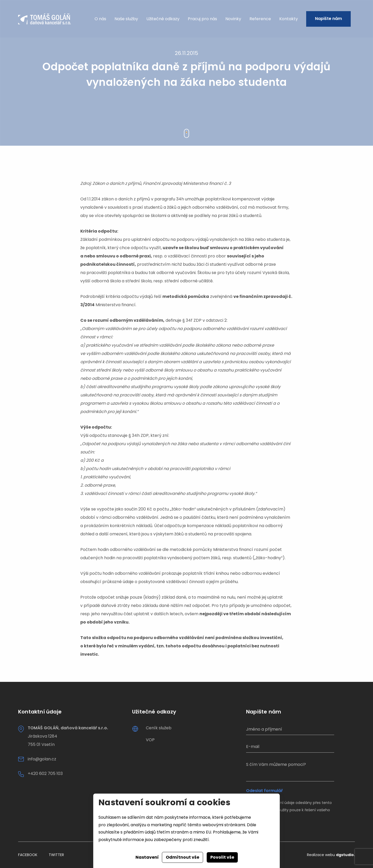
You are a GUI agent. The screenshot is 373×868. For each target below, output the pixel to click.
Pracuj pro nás (202, 19)
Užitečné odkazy (163, 19)
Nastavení (147, 857)
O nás (100, 19)
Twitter (56, 855)
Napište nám (328, 19)
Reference (260, 19)
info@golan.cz (42, 759)
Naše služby (126, 19)
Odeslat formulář (264, 791)
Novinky (233, 19)
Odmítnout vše (182, 857)
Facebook (28, 855)
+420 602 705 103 (45, 773)
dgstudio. (345, 855)
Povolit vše (222, 857)
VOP (150, 740)
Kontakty (289, 19)
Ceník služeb (159, 728)
